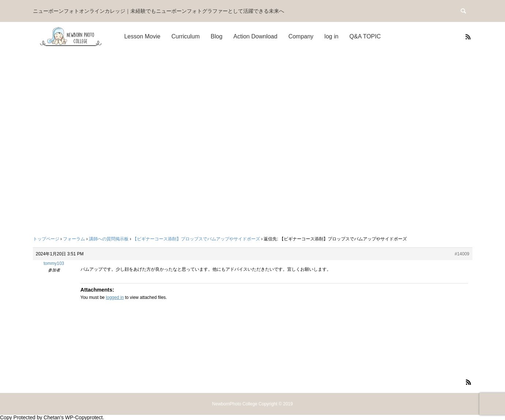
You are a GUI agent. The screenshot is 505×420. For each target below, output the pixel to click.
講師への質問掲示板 (109, 239)
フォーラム (74, 239)
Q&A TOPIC (365, 36)
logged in (115, 297)
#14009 (462, 254)
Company (301, 36)
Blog (216, 36)
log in (331, 36)
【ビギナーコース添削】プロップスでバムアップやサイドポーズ (196, 239)
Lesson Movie (142, 36)
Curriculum (185, 36)
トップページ (46, 239)
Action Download (255, 36)
